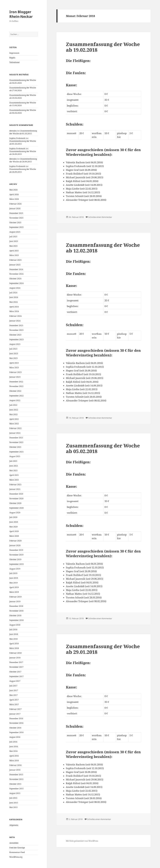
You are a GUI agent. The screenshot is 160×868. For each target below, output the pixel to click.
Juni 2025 (14, 241)
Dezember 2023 (16, 325)
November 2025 (16, 218)
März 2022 (14, 424)
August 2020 (15, 513)
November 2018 (16, 611)
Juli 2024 (13, 293)
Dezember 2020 (16, 494)
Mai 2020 (14, 527)
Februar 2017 (15, 709)
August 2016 (15, 737)
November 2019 (16, 555)
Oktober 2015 (15, 784)
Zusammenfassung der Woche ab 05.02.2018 (103, 448)
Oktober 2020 (15, 503)
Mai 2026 (14, 190)
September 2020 (16, 508)
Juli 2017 (13, 686)
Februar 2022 (15, 428)
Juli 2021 (13, 461)
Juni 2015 (14, 803)
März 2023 (14, 368)
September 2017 (16, 676)
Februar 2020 (15, 541)
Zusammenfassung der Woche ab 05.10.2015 (23, 132)
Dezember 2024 (16, 269)
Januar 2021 (15, 489)
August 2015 (15, 793)
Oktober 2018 (15, 615)
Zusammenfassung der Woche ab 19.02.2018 (103, 47)
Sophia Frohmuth (17, 138)
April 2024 (14, 307)
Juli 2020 (13, 517)
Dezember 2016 (16, 719)
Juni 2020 (14, 522)
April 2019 (14, 587)
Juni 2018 (14, 634)
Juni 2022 (14, 410)
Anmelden (14, 843)
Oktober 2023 (15, 335)
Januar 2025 (15, 265)
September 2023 (16, 339)
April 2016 (14, 756)
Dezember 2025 (16, 213)
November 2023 (16, 330)
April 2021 (14, 475)
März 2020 (14, 536)
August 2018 (15, 625)
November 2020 (16, 499)
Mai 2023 (14, 358)
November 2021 (16, 442)
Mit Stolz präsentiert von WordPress (82, 841)
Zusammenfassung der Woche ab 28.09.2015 (23, 160)
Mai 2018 (14, 639)
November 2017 (16, 667)
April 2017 (14, 700)
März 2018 (14, 648)
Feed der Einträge (17, 848)
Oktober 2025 (15, 223)
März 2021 (14, 480)
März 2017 (14, 704)
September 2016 (16, 732)
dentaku (13, 131)
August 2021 (15, 456)
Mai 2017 (14, 695)
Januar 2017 (15, 714)
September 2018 (16, 620)
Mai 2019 (14, 583)
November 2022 (16, 386)
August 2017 (15, 681)
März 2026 (14, 199)
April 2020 (14, 531)
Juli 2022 (13, 405)
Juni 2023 (14, 354)
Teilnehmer (15, 62)
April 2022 (14, 419)
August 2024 (15, 288)
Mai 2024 (14, 302)
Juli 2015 (13, 798)
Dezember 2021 (16, 438)
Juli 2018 (13, 630)
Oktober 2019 (15, 559)
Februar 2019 (15, 597)
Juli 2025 (13, 237)
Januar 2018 (15, 658)
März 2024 (14, 311)
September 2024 (16, 283)
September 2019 (16, 564)
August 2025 (15, 232)
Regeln (12, 58)
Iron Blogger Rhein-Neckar (21, 14)
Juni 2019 (14, 578)
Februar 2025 (15, 260)
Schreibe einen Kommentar (100, 217)
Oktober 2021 (15, 447)
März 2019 (14, 592)
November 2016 (16, 723)
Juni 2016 (14, 746)
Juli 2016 (13, 742)
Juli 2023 (13, 349)
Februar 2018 (15, 653)
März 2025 (14, 255)
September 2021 (16, 452)
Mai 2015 (14, 807)
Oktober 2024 (15, 279)
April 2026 (14, 194)
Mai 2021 (14, 470)
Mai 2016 (14, 751)
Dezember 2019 (16, 550)
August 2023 (15, 344)
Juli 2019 (13, 573)
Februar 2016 (15, 765)
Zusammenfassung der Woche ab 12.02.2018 (103, 248)
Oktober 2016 (15, 728)
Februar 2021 (15, 485)
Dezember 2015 (16, 775)
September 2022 (16, 396)
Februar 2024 (15, 316)
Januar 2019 (15, 601)
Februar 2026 (15, 204)
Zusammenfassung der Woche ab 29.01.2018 (103, 649)
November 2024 (16, 274)
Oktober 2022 (15, 391)
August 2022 (15, 400)
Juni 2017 (14, 690)
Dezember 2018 (16, 606)
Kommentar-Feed (17, 852)
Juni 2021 (14, 466)
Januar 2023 (15, 377)
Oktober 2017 (15, 672)
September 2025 (16, 227)
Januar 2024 (15, 321)
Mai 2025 (14, 246)
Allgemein (14, 825)
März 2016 (14, 761)
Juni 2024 (14, 297)
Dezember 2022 (16, 382)
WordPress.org (16, 857)
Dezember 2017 (16, 662)
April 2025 (14, 251)
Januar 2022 (15, 433)
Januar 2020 (15, 545)
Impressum (14, 53)
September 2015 (16, 789)
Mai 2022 (14, 414)
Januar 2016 (15, 770)
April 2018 (14, 644)
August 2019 (15, 569)
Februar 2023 (15, 372)
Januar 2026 (15, 208)
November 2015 (16, 779)
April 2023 (14, 363)
